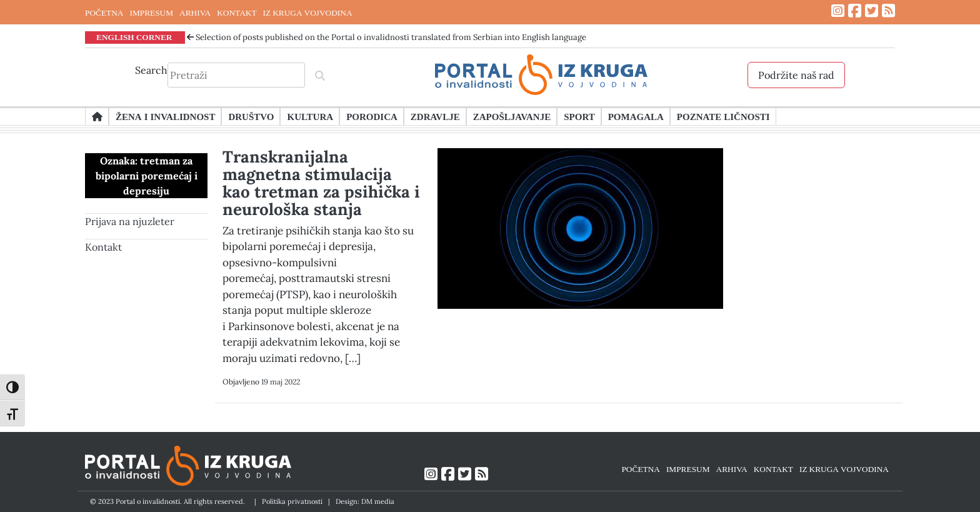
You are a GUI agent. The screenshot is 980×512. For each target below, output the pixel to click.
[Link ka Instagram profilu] (838, 11)
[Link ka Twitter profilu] (872, 11)
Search (151, 70)
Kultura (310, 116)
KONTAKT (237, 13)
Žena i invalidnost (165, 116)
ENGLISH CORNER (134, 37)
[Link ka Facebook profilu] (855, 11)
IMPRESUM (151, 13)
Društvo (251, 116)
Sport (579, 116)
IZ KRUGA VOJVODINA (308, 13)
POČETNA (104, 13)
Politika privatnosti (292, 501)
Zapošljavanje (512, 116)
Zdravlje (435, 116)
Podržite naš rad (796, 75)
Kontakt (103, 247)
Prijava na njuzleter (130, 221)
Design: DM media (365, 501)
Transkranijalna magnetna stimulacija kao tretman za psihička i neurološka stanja (321, 183)
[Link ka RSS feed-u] (888, 11)
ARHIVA (195, 13)
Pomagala (636, 116)
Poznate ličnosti (723, 116)
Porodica (372, 116)
